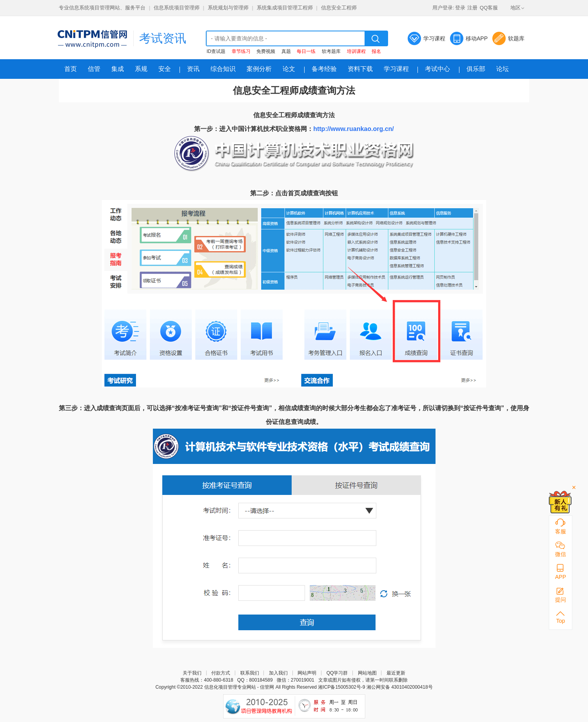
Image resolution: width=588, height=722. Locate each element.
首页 (71, 69)
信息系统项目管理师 (177, 8)
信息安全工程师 (339, 8)
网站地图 (367, 673)
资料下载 (360, 69)
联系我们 (250, 673)
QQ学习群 (337, 673)
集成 (118, 69)
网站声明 (307, 673)
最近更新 (396, 673)
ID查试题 (216, 51)
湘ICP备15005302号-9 (341, 687)
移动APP (477, 38)
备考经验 (324, 69)
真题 (286, 51)
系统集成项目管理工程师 (285, 8)
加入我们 (278, 673)
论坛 (503, 69)
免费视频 (266, 51)
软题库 (516, 38)
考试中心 (437, 69)
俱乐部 (476, 69)
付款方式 (221, 673)
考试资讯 (163, 38)
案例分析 (259, 69)
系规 (141, 69)
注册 (472, 8)
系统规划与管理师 (228, 8)
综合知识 (223, 69)
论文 (289, 69)
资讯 (193, 69)
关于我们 (192, 673)
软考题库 (331, 51)
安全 (165, 69)
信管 (94, 69)
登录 (460, 8)
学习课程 (434, 38)
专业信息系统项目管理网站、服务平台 (102, 8)
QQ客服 (489, 8)
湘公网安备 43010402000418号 (400, 687)
